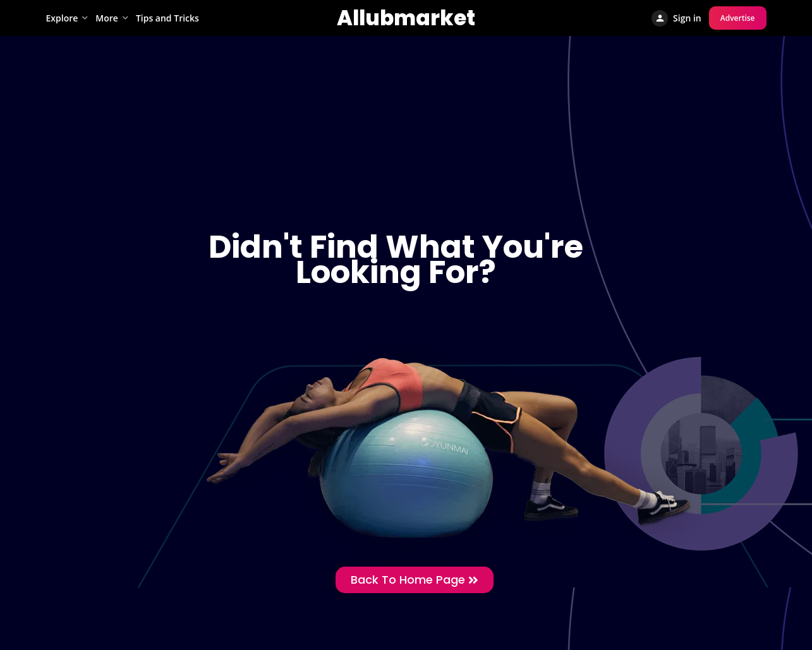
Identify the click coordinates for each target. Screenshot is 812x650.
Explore (62, 18)
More (107, 18)
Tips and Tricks (167, 18)
